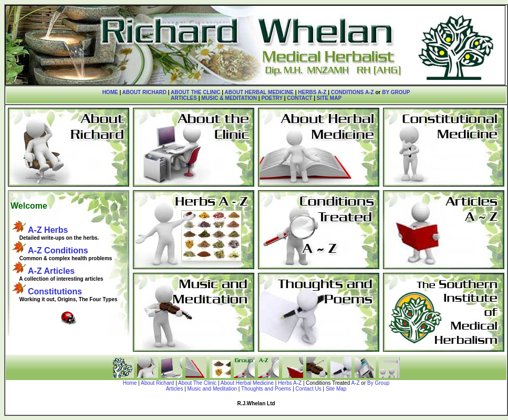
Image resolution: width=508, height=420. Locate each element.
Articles (175, 389)
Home (130, 383)
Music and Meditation (212, 389)
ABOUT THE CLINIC (195, 92)
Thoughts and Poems (266, 389)
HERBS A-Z (312, 92)
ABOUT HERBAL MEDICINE (259, 92)
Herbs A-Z (290, 383)
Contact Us (308, 389)
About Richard (157, 383)
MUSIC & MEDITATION (229, 98)
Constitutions (55, 291)
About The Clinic (197, 383)
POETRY (271, 98)
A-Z (355, 383)
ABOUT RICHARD (144, 92)
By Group (378, 383)
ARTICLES (184, 98)
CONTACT (299, 98)
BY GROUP (396, 92)
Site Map (336, 389)
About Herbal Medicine (247, 383)
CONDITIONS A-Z (353, 92)
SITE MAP (329, 98)
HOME (110, 92)
